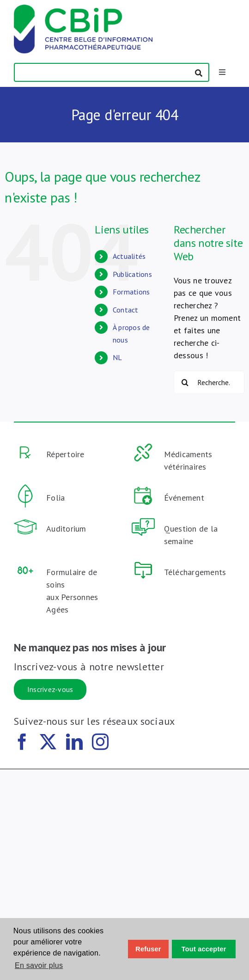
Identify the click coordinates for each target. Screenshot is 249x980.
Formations (131, 292)
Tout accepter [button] (204, 949)
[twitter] (48, 742)
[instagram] (100, 742)
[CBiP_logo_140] (83, 9)
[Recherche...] (209, 382)
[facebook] (22, 742)
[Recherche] (185, 382)
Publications (132, 274)
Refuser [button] (148, 949)
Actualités (129, 256)
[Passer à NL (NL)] (136, 358)
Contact (126, 310)
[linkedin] (74, 742)
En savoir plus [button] (39, 965)
